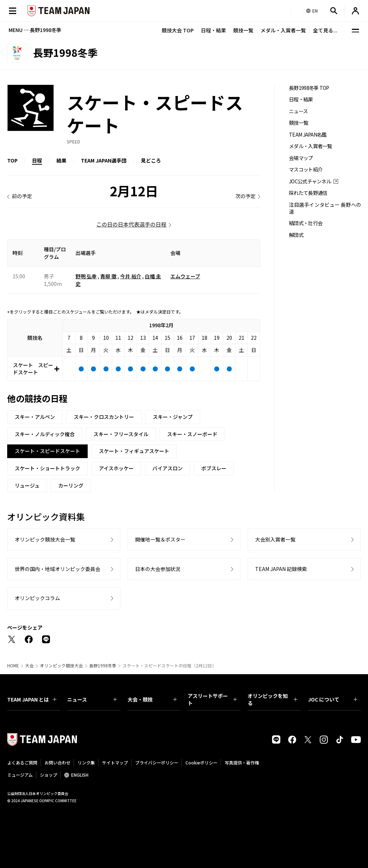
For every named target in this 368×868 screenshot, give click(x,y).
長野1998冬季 (103, 666)
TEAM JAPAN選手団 (104, 160)
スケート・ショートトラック (47, 468)
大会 (29, 666)
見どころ (151, 160)
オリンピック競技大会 (61, 666)
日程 (37, 160)
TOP (12, 160)
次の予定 (245, 196)
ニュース (298, 111)
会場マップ (301, 158)
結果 (61, 160)
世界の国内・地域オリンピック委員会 (57, 569)
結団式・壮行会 (306, 223)
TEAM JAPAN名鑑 (308, 135)
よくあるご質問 (22, 762)
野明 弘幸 (86, 276)
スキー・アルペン (35, 417)
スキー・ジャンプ (173, 417)
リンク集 (86, 762)
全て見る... (325, 30)
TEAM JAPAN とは (32, 699)
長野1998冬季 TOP (309, 88)
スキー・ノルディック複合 (45, 434)
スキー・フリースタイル (121, 434)
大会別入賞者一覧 (275, 539)
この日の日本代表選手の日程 (131, 224)
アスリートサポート (212, 699)
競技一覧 (243, 30)
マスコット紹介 (306, 170)
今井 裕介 (131, 276)
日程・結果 (213, 30)
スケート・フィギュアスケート (134, 451)
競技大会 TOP (178, 30)
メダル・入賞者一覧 (283, 30)
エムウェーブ (185, 276)
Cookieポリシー (201, 762)
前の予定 (22, 196)
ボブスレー (214, 468)
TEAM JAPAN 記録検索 (281, 569)
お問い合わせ (57, 762)
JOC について (333, 699)
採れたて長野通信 (308, 193)
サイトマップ (115, 762)
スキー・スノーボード (192, 434)
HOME (13, 666)
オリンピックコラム (37, 598)
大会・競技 (152, 699)
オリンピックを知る (272, 699)
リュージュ (27, 485)
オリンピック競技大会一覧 (45, 539)
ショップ (49, 775)
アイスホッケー (116, 468)
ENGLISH (80, 775)
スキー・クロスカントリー (104, 417)
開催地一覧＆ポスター (160, 539)
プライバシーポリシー (157, 762)
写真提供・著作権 (242, 762)
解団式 (296, 235)
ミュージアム (20, 775)
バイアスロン (167, 468)
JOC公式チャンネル (310, 181)
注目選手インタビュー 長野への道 (325, 208)
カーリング (71, 485)
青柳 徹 (108, 276)
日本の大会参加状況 (158, 569)
